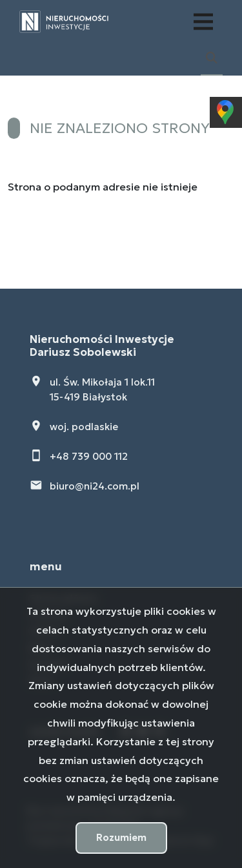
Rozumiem (121, 837)
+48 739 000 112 (89, 456)
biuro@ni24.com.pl (95, 486)
